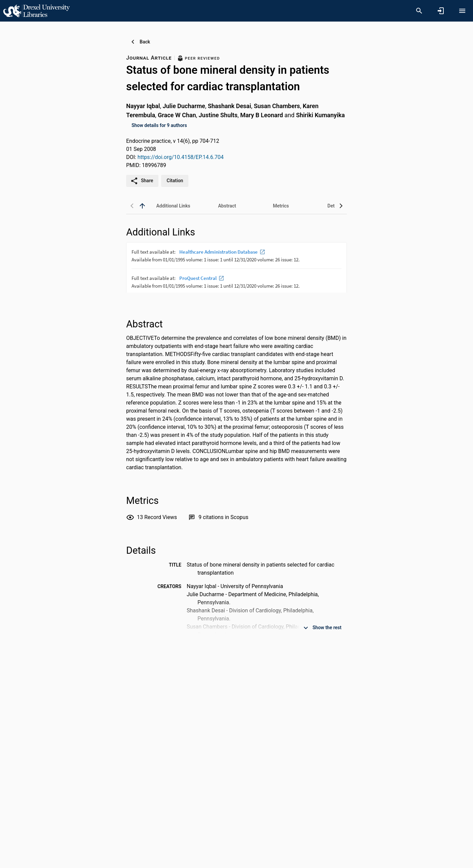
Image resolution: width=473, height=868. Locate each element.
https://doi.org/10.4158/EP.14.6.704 (181, 157)
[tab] (173, 206)
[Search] (419, 11)
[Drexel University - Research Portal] (36, 10)
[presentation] (236, 267)
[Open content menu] (462, 11)
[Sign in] (441, 11)
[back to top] (142, 206)
